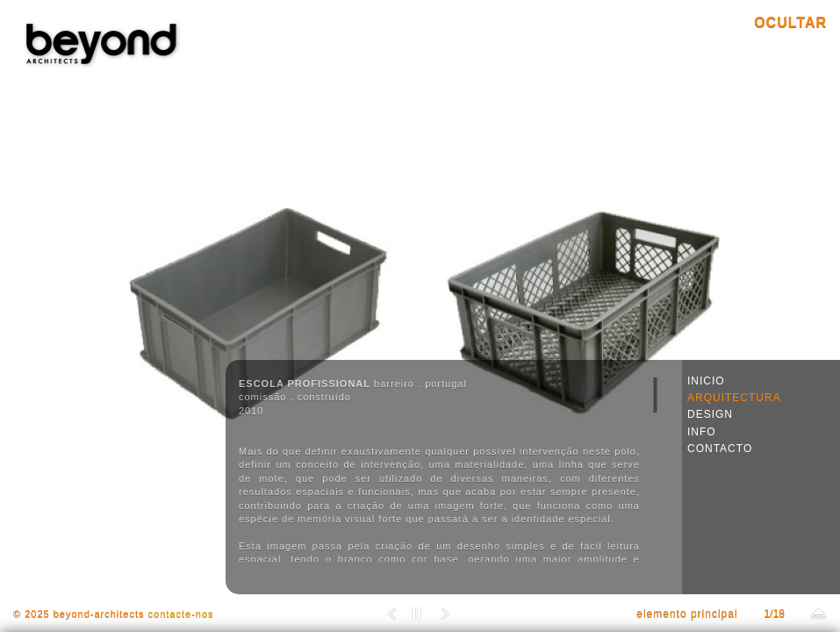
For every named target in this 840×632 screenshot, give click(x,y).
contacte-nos (181, 614)
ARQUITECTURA (734, 398)
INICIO (706, 381)
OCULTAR (790, 22)
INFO (702, 432)
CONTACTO (720, 449)
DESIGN (710, 414)
